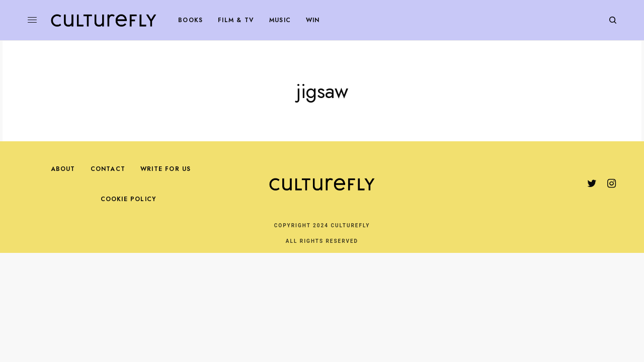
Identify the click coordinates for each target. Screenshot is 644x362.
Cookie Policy (129, 199)
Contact (108, 169)
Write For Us (166, 169)
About (63, 169)
